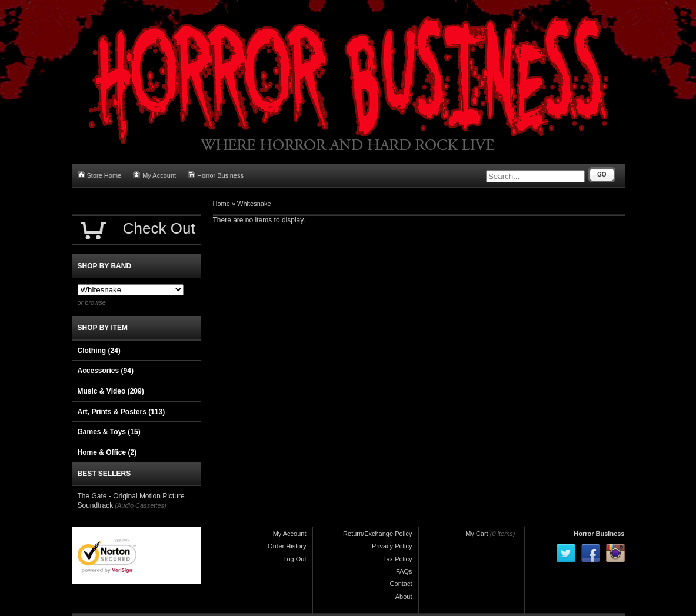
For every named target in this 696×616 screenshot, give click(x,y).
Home (222, 204)
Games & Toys (109, 432)
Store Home (100, 175)
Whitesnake (254, 204)
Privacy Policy (392, 546)
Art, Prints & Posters (121, 412)
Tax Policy (398, 559)
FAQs (404, 571)
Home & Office (107, 452)
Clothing (99, 351)
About (404, 597)
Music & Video (111, 391)
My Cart (477, 534)
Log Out (294, 559)
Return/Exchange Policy (377, 534)
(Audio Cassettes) (140, 505)
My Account (154, 175)
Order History (287, 546)
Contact (401, 584)
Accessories (106, 371)
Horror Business (216, 175)
